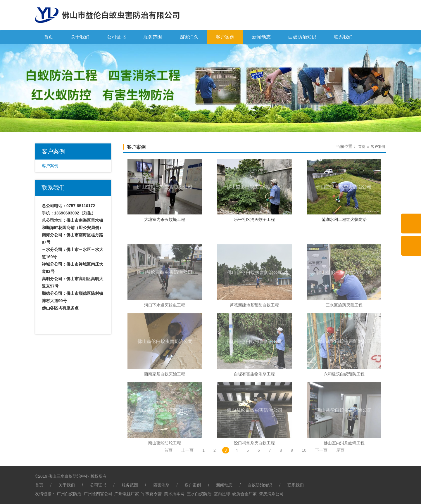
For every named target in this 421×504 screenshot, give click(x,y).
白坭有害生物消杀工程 (254, 419)
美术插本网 (174, 494)
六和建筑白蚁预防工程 (344, 419)
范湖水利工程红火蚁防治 (344, 219)
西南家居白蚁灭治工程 (165, 419)
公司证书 (116, 37)
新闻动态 (261, 37)
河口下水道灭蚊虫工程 (165, 350)
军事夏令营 (151, 494)
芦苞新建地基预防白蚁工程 (254, 350)
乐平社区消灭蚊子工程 (254, 219)
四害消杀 (189, 37)
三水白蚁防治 (199, 494)
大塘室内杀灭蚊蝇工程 (165, 219)
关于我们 (80, 37)
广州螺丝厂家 (127, 494)
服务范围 (153, 37)
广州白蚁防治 (69, 494)
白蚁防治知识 (302, 37)
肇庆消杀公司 (271, 494)
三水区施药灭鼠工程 (344, 350)
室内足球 (222, 494)
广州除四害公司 (98, 494)
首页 (49, 37)
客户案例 (225, 37)
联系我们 (343, 37)
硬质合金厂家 (244, 494)
